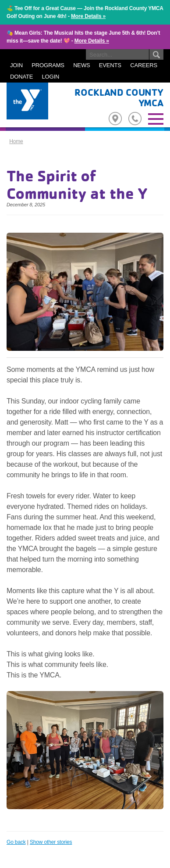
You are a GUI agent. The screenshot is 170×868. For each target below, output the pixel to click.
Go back (16, 842)
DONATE (21, 77)
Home (16, 141)
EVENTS (110, 65)
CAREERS (144, 65)
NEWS (81, 65)
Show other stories (51, 842)
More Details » (88, 16)
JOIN (16, 65)
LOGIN (51, 77)
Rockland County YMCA (119, 97)
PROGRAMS (48, 65)
